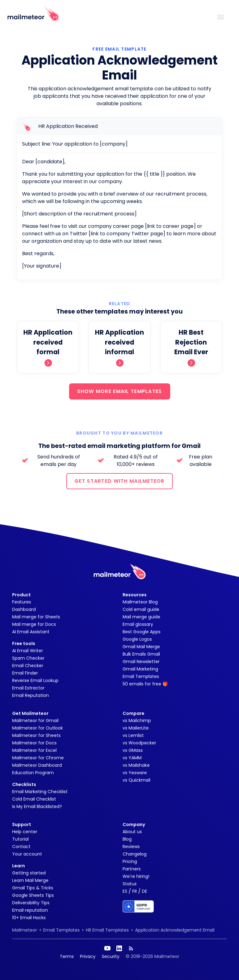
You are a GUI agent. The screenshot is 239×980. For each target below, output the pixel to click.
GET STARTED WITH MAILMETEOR (119, 481)
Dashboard (24, 609)
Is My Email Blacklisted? (37, 806)
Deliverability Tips (31, 903)
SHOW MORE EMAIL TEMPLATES (120, 391)
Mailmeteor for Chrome (38, 758)
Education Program (33, 773)
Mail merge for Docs (34, 624)
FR (135, 891)
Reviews (131, 847)
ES (125, 891)
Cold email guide (141, 609)
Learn (19, 866)
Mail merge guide (141, 617)
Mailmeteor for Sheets (36, 735)
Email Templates (141, 676)
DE (145, 891)
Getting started (29, 873)
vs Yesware (135, 773)
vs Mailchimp (137, 720)
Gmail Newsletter (141, 662)
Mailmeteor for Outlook (37, 728)
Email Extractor (28, 688)
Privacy (88, 956)
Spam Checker (28, 658)
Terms (67, 956)
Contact (21, 847)
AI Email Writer (28, 651)
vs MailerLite (136, 728)
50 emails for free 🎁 (145, 684)
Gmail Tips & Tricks (33, 888)
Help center (25, 832)
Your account (27, 854)
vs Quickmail (136, 780)
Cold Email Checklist (34, 799)
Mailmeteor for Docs (34, 743)
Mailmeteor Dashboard (37, 765)
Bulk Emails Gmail (141, 654)
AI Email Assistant (31, 632)
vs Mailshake (136, 765)
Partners (132, 869)
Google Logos (137, 639)
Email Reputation (30, 695)
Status (130, 884)
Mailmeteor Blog (140, 602)
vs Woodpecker (139, 743)
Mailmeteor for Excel (34, 750)
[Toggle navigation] (221, 16)
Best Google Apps (142, 632)
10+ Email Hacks (29, 918)
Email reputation (30, 910)
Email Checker (28, 666)
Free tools (24, 644)
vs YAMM (132, 758)
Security (111, 956)
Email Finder (25, 673)
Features (22, 602)
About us (132, 832)
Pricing (130, 861)
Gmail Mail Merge (141, 647)
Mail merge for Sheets (36, 617)
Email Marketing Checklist (40, 792)
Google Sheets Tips (33, 895)
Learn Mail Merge (30, 880)
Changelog (135, 854)
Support (22, 824)
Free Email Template (119, 49)
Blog (127, 839)
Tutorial (20, 839)
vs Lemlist (133, 735)
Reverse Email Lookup (35, 680)
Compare (134, 713)
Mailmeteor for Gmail (35, 720)
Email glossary (138, 624)
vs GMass (133, 750)
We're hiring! (136, 876)
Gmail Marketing (140, 669)
